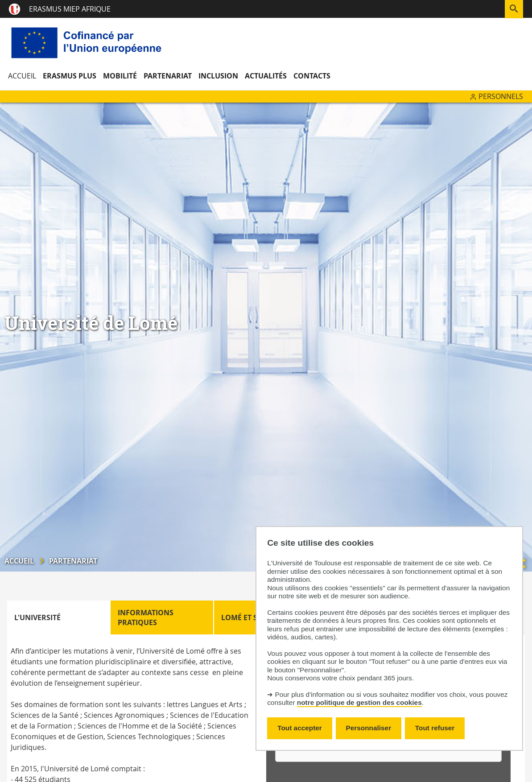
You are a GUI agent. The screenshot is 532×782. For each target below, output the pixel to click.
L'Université (37, 617)
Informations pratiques (146, 617)
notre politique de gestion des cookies (359, 702)
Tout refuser (435, 728)
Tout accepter (300, 728)
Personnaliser (369, 728)
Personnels (501, 96)
